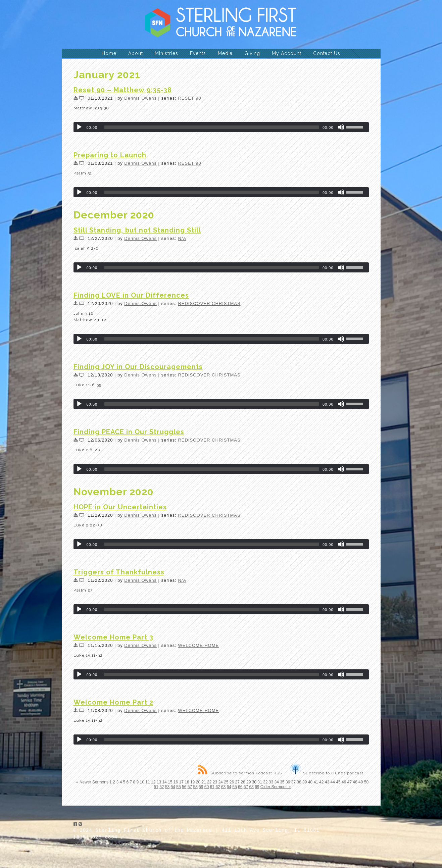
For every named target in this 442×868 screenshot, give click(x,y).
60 (207, 787)
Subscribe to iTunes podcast (327, 773)
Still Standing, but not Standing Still (137, 230)
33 (271, 782)
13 (159, 782)
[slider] (212, 127)
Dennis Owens (140, 98)
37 (293, 782)
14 (164, 782)
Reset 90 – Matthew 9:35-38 (123, 90)
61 (212, 787)
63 (223, 787)
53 (167, 787)
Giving (252, 53)
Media (225, 53)
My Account (287, 53)
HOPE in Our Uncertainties (120, 507)
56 (184, 787)
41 (316, 782)
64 (229, 787)
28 (243, 782)
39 (305, 782)
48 (355, 782)
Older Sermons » (276, 787)
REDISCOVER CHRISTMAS (209, 303)
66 (240, 787)
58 (195, 787)
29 (249, 782)
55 (178, 787)
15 (170, 782)
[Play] (79, 127)
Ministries (166, 53)
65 (234, 787)
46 (344, 782)
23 (215, 782)
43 (327, 782)
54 (173, 787)
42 (321, 782)
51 (156, 787)
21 (204, 782)
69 (257, 787)
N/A (182, 238)
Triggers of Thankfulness (119, 572)
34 (276, 782)
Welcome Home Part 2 (113, 702)
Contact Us (327, 53)
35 (282, 782)
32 (265, 782)
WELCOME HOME (198, 645)
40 (310, 782)
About (136, 53)
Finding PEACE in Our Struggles (129, 432)
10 (142, 782)
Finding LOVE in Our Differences (131, 295)
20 (198, 782)
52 (162, 787)
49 (361, 782)
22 (209, 782)
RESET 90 (189, 98)
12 (153, 782)
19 (192, 782)
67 (246, 787)
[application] (221, 127)
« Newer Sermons (92, 782)
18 (187, 782)
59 (201, 787)
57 (190, 787)
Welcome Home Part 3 (113, 637)
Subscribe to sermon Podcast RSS (240, 773)
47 (350, 782)
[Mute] (341, 127)
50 (366, 782)
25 (226, 782)
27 (237, 782)
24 (220, 782)
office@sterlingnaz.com (108, 844)
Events (198, 53)
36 (288, 782)
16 (176, 782)
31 (260, 782)
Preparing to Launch (110, 155)
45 (338, 782)
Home (109, 53)
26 (232, 782)
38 (299, 782)
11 (148, 782)
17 (181, 782)
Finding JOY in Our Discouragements (138, 367)
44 (333, 782)
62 (218, 787)
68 (251, 787)
